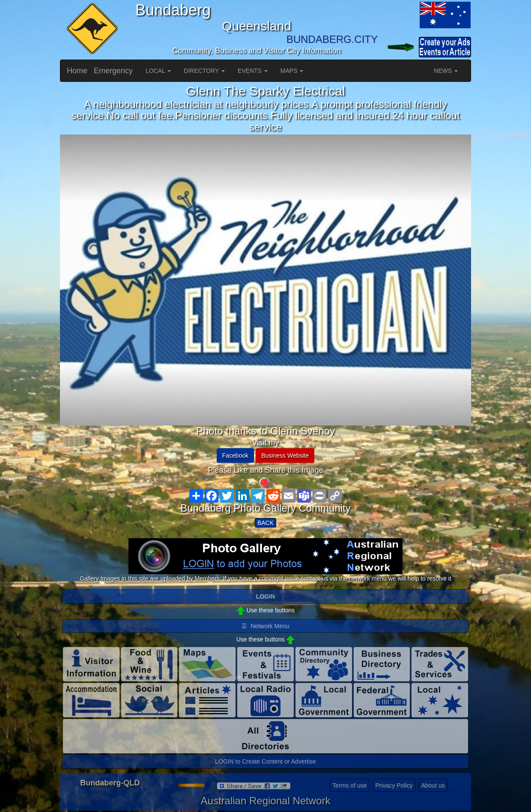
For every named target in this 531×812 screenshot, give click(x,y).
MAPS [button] (292, 71)
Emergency (113, 71)
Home (77, 71)
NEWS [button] (446, 71)
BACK (265, 523)
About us (433, 785)
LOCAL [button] (158, 71)
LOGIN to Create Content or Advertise (265, 761)
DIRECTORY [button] (204, 71)
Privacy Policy (394, 785)
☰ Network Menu (265, 626)
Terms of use (349, 785)
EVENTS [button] (253, 71)
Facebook (235, 455)
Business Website (285, 455)
